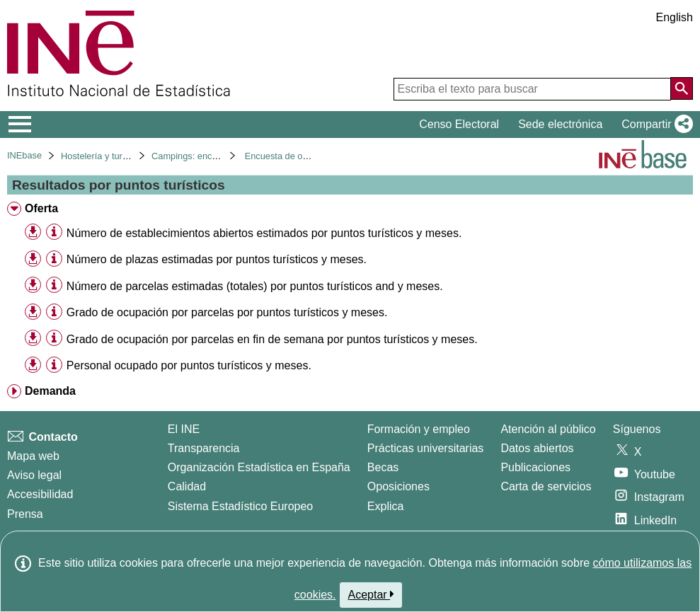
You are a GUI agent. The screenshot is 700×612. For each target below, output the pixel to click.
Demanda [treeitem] (50, 391)
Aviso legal (34, 475)
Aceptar (371, 594)
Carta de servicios (546, 486)
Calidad (187, 486)
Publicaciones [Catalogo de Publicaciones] (535, 467)
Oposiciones (398, 486)
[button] (654, 125)
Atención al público (548, 429)
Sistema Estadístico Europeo (240, 506)
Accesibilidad (40, 494)
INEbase (24, 155)
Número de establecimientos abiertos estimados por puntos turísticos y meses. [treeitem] (264, 233)
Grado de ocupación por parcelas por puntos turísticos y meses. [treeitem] (227, 312)
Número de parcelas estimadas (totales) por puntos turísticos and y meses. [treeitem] (255, 286)
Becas (383, 467)
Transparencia (204, 448)
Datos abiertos (537, 448)
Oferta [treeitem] (41, 208)
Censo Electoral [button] (459, 124)
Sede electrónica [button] (560, 124)
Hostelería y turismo (101, 156)
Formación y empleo (419, 429)
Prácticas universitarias (426, 448)
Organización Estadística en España (259, 467)
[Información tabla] (54, 232)
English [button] (675, 17)
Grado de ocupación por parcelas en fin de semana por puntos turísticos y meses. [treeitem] (272, 339)
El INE (184, 429)
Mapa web (33, 456)
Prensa (25, 514)
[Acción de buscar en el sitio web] (682, 88)
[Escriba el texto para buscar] (532, 89)
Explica (386, 506)
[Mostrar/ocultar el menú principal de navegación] (20, 125)
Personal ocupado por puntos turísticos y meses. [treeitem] (189, 365)
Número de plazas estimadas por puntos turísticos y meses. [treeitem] (217, 259)
